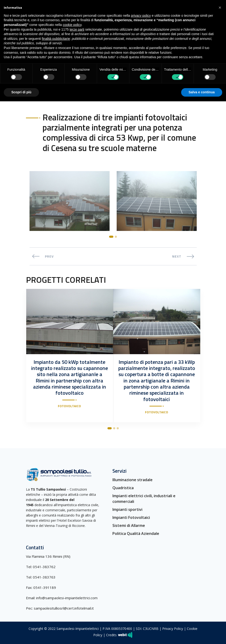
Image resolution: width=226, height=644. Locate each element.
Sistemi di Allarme (129, 525)
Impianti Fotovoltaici (131, 517)
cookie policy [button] (72, 25)
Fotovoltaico (69, 406)
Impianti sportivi (127, 509)
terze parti (77, 29)
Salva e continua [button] (202, 92)
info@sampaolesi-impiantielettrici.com (67, 598)
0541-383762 (44, 566)
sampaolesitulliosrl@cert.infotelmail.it (64, 608)
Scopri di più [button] (21, 92)
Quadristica (123, 488)
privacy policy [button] (141, 16)
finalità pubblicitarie (56, 39)
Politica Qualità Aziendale (136, 533)
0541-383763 (44, 577)
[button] (220, 8)
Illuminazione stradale (132, 480)
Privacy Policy (173, 629)
